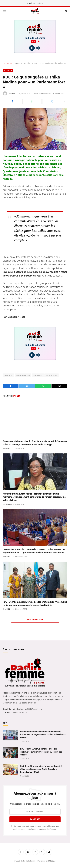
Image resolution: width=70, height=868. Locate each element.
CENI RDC (8, 375)
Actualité (8, 71)
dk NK (13, 94)
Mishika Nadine (23, 375)
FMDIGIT (52, 861)
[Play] (32, 48)
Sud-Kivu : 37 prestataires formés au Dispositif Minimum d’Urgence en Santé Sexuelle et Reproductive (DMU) (41, 769)
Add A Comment (35, 620)
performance (52, 375)
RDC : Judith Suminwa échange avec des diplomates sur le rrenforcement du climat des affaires (41, 752)
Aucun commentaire (42, 94)
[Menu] (5, 11)
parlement (38, 375)
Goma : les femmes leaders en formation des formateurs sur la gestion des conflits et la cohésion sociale (43, 735)
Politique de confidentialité (40, 829)
